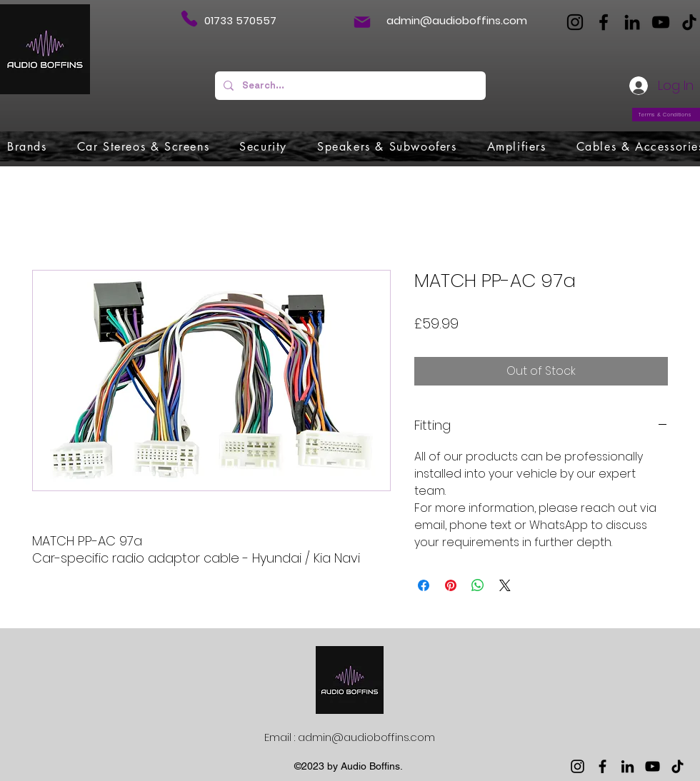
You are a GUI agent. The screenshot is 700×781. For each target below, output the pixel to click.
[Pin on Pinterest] (451, 585)
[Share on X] (505, 585)
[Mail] (362, 22)
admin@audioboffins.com (457, 20)
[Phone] (189, 19)
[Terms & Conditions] (666, 115)
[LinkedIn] (632, 22)
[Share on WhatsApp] (478, 585)
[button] (27, 146)
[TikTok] (689, 22)
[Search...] (349, 86)
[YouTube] (661, 22)
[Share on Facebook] (424, 585)
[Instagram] (575, 22)
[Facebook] (604, 22)
